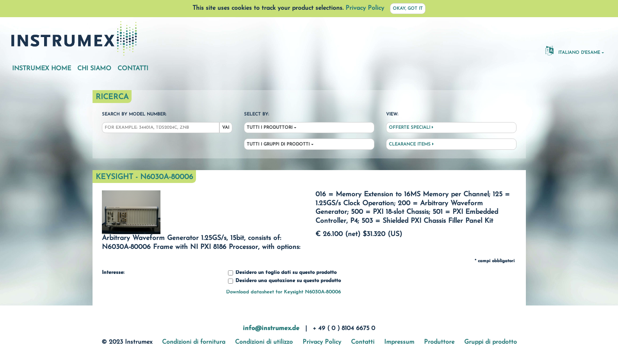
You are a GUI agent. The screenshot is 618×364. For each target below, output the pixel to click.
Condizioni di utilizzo (264, 342)
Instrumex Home (42, 69)
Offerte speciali (411, 128)
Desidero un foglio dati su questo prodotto (282, 273)
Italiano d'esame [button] (573, 50)
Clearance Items (411, 144)
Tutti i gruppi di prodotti (278, 145)
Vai (226, 128)
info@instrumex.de (271, 328)
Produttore (439, 342)
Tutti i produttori (270, 128)
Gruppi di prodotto (491, 342)
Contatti (133, 69)
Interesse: (113, 273)
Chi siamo (94, 69)
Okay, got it (408, 9)
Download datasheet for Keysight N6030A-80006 (283, 292)
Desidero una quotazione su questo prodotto (284, 281)
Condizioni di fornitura (194, 342)
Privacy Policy (365, 8)
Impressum (399, 342)
